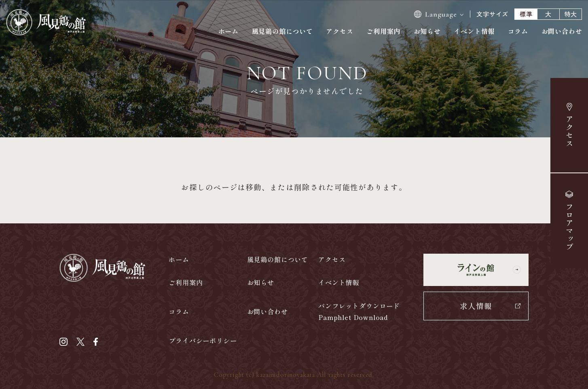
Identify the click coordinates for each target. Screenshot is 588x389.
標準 (526, 14)
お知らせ (427, 31)
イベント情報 (474, 31)
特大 (571, 14)
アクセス (570, 131)
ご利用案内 (383, 31)
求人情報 (476, 306)
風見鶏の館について (282, 31)
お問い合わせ (562, 31)
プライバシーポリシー (203, 341)
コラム (518, 31)
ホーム (228, 31)
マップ (569, 227)
